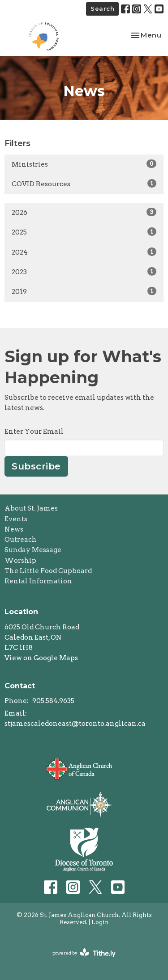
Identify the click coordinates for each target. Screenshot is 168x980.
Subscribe (36, 466)
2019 (84, 291)
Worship (20, 561)
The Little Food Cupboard (48, 571)
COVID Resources (84, 184)
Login (100, 922)
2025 (84, 232)
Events (16, 519)
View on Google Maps (41, 658)
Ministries (84, 164)
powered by (84, 953)
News (14, 529)
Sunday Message (33, 550)
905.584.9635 (53, 701)
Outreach (21, 540)
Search (102, 8)
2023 (84, 272)
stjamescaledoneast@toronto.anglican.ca (75, 724)
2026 (84, 212)
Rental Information (38, 581)
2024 (84, 252)
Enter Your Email (34, 431)
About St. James (31, 508)
